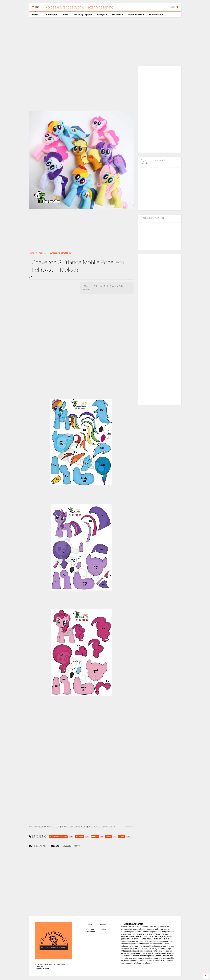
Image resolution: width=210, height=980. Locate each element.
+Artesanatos (156, 15)
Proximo (129, 827)
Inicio (35, 15)
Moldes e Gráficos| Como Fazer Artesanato (79, 7)
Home (32, 253)
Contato (103, 925)
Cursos (65, 15)
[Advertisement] (105, 42)
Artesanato (51, 15)
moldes (42, 253)
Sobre (103, 929)
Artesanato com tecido (61, 253)
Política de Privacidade (90, 930)
